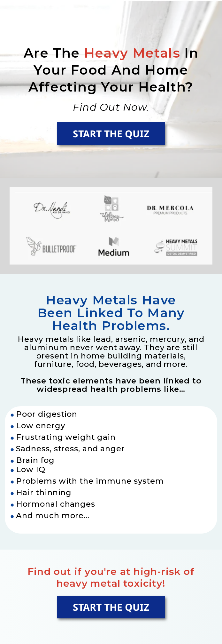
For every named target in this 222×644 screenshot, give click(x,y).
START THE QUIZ (111, 134)
